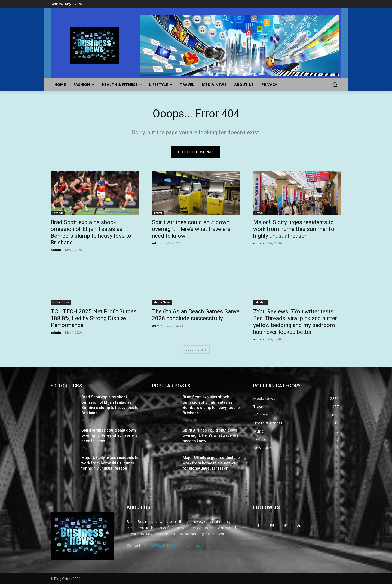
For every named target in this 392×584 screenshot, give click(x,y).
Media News (61, 302)
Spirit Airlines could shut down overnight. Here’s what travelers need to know (191, 229)
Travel (158, 213)
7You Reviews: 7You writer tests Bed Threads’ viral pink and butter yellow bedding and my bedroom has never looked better (295, 322)
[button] (335, 85)
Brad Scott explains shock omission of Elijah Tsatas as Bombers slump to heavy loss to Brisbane (91, 232)
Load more (196, 349)
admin (56, 250)
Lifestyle (58, 213)
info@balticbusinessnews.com (174, 546)
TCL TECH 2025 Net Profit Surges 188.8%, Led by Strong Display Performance (94, 318)
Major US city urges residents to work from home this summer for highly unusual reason (295, 229)
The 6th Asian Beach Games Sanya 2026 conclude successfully (196, 315)
